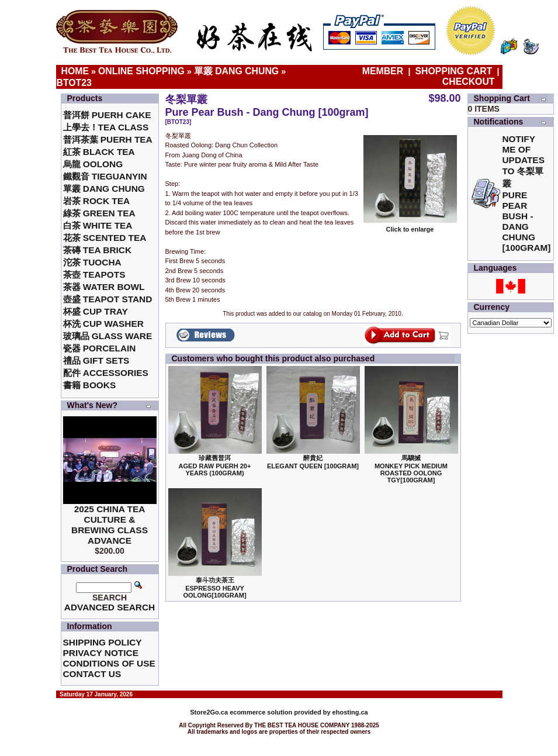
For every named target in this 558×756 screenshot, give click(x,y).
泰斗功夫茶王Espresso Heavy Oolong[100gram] (214, 588)
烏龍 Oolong (93, 164)
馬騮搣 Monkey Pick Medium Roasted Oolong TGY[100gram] (411, 469)
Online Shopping (141, 71)
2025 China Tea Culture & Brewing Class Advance (110, 525)
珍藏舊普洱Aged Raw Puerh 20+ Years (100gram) (215, 465)
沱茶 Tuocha (92, 262)
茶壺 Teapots (94, 275)
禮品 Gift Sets (96, 360)
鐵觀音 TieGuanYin (105, 176)
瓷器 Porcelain (100, 348)
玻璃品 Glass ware (108, 336)
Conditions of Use (109, 663)
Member (384, 71)
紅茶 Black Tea (99, 152)
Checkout (469, 82)
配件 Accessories (106, 373)
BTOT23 (74, 83)
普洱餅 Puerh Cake (107, 115)
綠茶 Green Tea (99, 213)
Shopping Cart (454, 71)
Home (75, 71)
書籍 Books (90, 385)
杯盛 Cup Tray (96, 311)
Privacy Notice (101, 653)
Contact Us (92, 674)
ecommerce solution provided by (261, 712)
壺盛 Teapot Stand (108, 299)
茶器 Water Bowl (104, 287)
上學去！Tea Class (106, 127)
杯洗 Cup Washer (103, 324)
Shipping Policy (103, 642)
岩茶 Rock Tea (97, 201)
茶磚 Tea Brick (98, 250)
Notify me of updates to (527, 193)
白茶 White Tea (98, 225)
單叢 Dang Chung (236, 71)
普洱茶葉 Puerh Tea (108, 139)
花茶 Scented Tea (105, 238)
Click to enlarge (410, 226)
